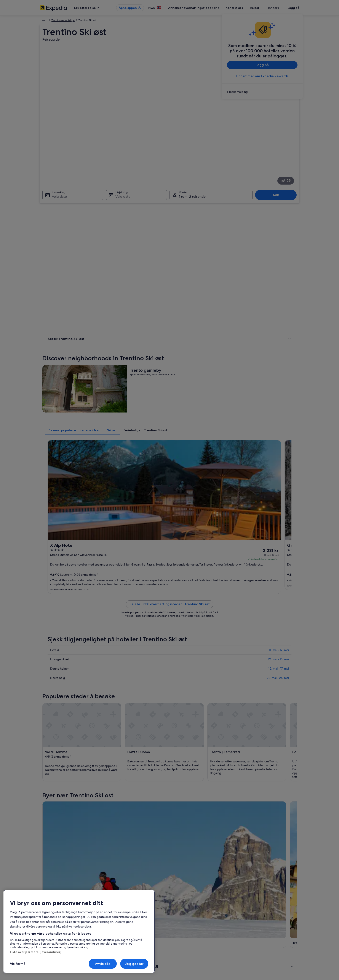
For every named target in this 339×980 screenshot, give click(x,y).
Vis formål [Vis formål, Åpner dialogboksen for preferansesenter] (18, 964)
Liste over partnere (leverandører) (36, 952)
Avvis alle (103, 964)
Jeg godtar (134, 964)
